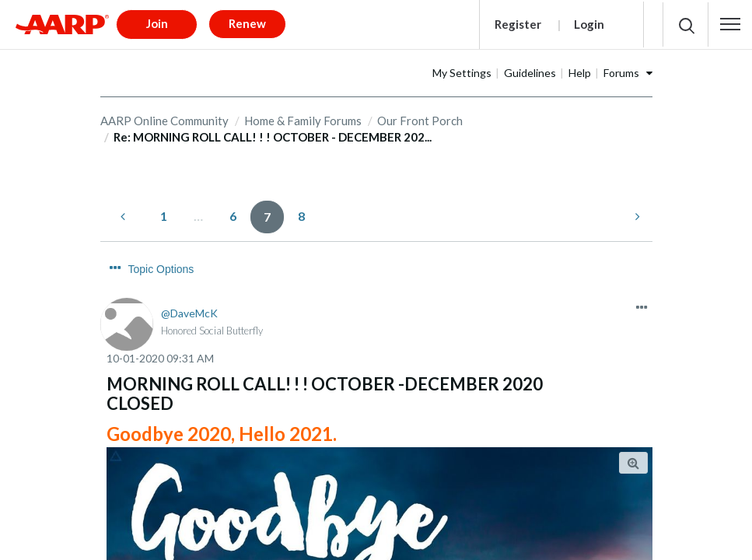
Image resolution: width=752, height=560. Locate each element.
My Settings (511, 67)
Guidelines (579, 67)
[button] (730, 22)
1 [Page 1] (164, 210)
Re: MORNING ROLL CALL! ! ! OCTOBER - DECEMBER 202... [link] (273, 132)
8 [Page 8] (301, 210)
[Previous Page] (124, 211)
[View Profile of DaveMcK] (189, 280)
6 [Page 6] (233, 210)
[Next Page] (636, 211)
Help (629, 67)
